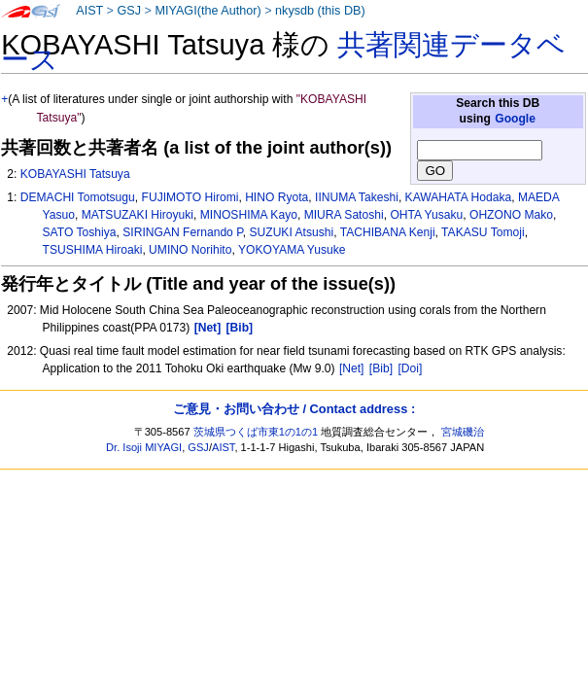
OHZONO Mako (511, 215)
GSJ (129, 11)
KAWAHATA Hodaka (459, 197)
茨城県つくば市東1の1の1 (256, 432)
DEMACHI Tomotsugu (78, 197)
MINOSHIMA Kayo (249, 215)
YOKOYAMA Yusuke (292, 250)
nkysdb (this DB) (320, 11)
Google (515, 119)
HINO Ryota (277, 197)
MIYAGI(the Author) (208, 11)
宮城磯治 (463, 432)
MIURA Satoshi (344, 215)
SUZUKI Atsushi (291, 232)
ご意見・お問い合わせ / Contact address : (294, 409)
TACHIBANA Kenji (388, 232)
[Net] (352, 368)
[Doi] (410, 368)
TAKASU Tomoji (483, 232)
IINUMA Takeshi (357, 197)
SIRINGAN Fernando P (182, 232)
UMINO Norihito (190, 250)
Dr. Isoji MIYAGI (144, 447)
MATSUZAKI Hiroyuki (138, 215)
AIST (89, 11)
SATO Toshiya (80, 232)
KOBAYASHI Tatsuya (75, 174)
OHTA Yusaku (426, 215)
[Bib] (381, 368)
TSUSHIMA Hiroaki (93, 250)
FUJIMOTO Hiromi (190, 197)
